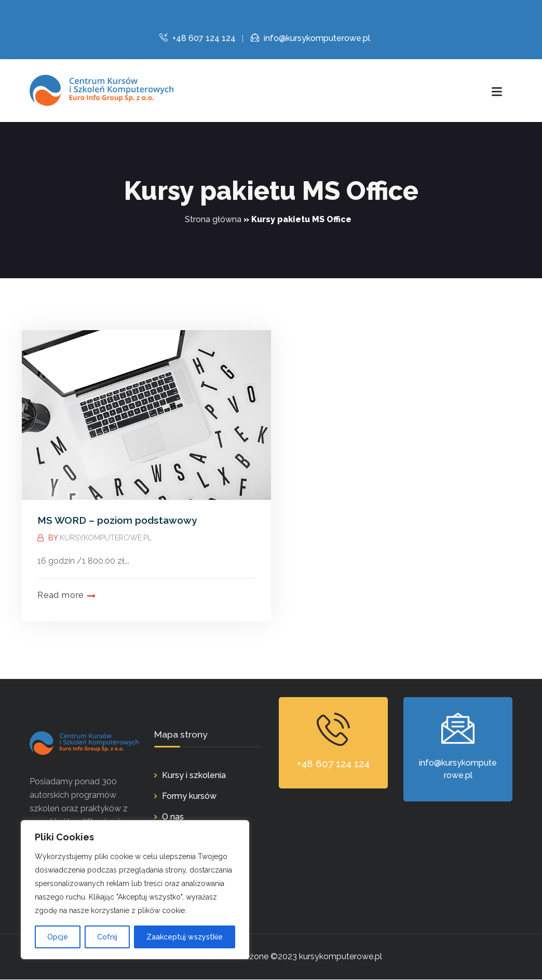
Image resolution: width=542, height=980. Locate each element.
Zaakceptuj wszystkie (185, 937)
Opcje (58, 937)
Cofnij (107, 937)
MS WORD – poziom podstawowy (117, 520)
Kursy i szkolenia (194, 776)
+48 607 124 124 (198, 38)
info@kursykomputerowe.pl (310, 38)
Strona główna (213, 219)
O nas (173, 817)
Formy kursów (189, 797)
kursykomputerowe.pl (106, 537)
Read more (60, 595)
